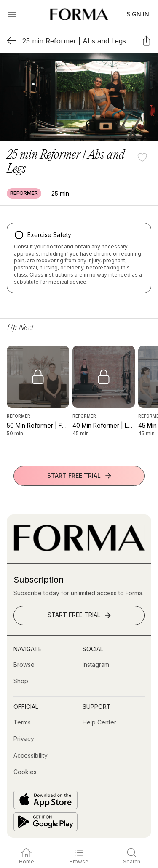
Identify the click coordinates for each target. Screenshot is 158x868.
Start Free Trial (80, 476)
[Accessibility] (31, 756)
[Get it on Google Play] (46, 822)
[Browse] (24, 665)
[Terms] (22, 722)
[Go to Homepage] (79, 549)
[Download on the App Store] (46, 800)
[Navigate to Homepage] (79, 14)
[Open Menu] (12, 14)
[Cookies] (25, 772)
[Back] (12, 41)
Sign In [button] (138, 14)
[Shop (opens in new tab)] (21, 681)
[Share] (146, 41)
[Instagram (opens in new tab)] (96, 665)
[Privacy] (24, 739)
